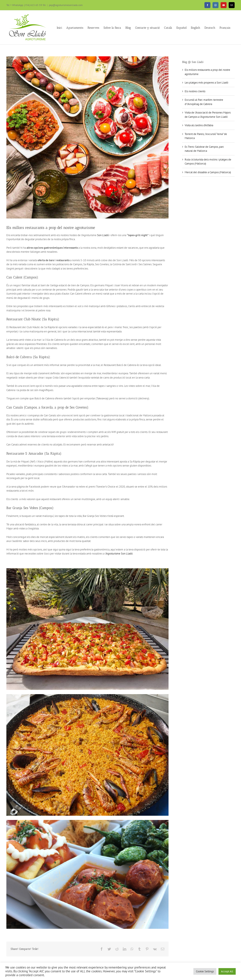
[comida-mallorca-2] (87, 137)
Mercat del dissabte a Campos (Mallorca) (208, 172)
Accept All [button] (227, 971)
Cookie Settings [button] (205, 971)
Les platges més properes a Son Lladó (206, 83)
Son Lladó (103, 235)
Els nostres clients (195, 91)
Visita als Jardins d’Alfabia (199, 125)
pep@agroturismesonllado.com (66, 5)
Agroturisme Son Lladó (119, 554)
